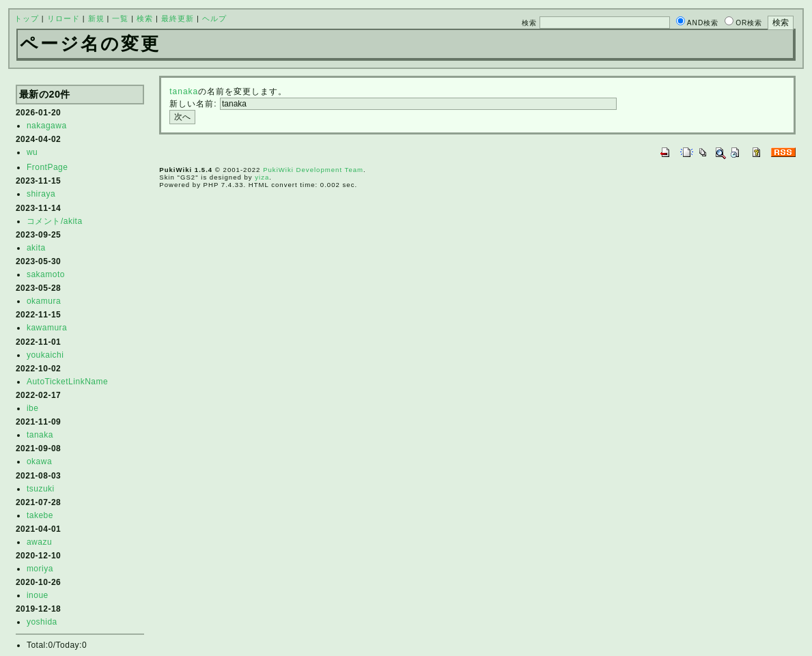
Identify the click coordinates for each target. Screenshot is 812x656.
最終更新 (178, 18)
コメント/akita (55, 221)
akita (36, 248)
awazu (39, 542)
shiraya (41, 194)
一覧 (120, 18)
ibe (33, 408)
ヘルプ (214, 18)
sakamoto (46, 274)
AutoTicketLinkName (67, 382)
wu (32, 152)
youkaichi (45, 355)
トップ (27, 18)
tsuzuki (41, 489)
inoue (38, 595)
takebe (40, 515)
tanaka (40, 435)
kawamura (47, 328)
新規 (96, 18)
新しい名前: (193, 104)
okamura (44, 301)
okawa (39, 461)
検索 (145, 18)
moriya (40, 569)
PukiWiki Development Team (313, 170)
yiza (262, 177)
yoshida (42, 622)
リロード (64, 18)
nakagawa (47, 126)
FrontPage (47, 167)
